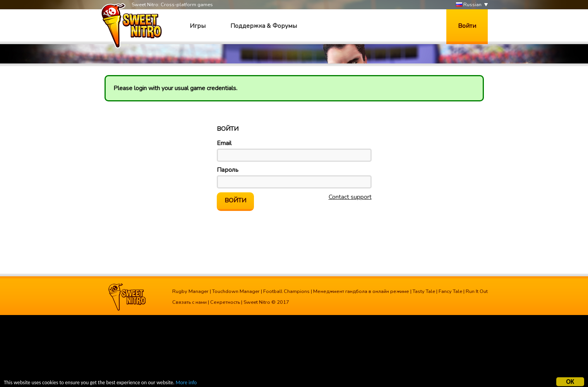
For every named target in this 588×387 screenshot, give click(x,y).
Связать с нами (189, 302)
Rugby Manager (190, 291)
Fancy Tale (450, 291)
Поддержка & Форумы (264, 26)
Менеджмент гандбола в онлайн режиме (361, 291)
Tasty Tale (424, 291)
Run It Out (477, 291)
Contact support (350, 197)
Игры (198, 26)
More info (186, 383)
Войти (467, 26)
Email (224, 143)
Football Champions (286, 291)
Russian (469, 5)
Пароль (228, 170)
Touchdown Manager (236, 291)
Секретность (225, 302)
